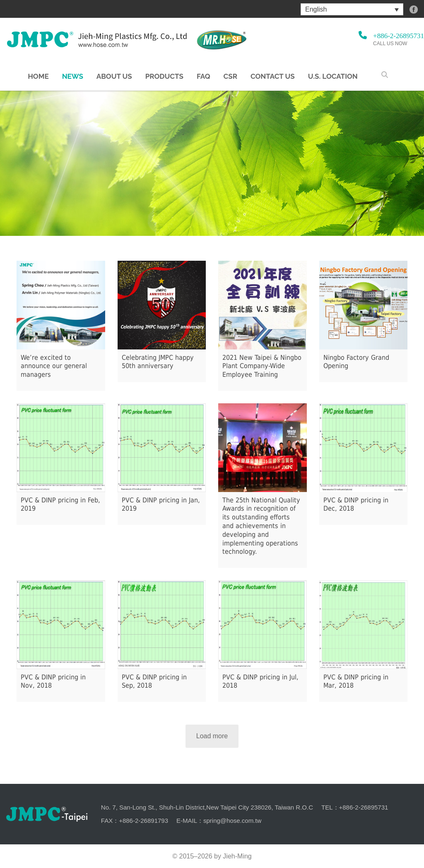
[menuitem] (352, 9)
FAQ (204, 76)
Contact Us (273, 76)
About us (114, 76)
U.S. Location (333, 76)
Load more (212, 736)
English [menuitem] (316, 9)
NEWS (73, 76)
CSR (230, 76)
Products (164, 76)
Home (38, 76)
